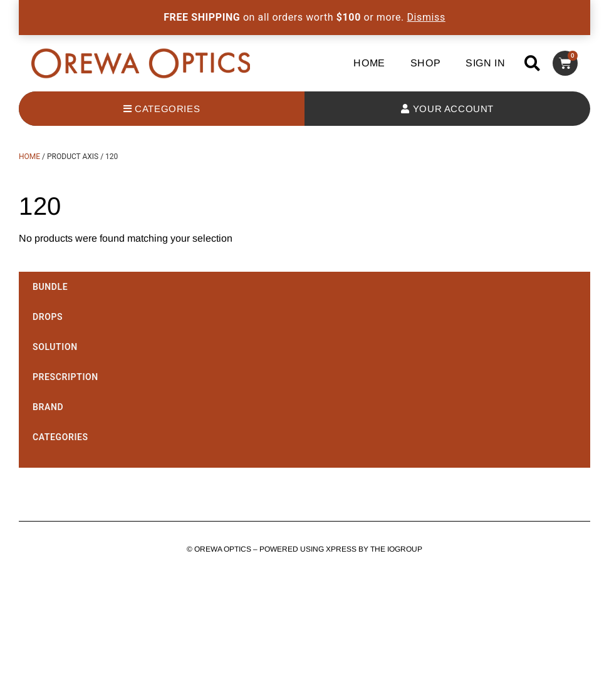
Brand (48, 407)
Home (369, 63)
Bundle (50, 287)
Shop (425, 63)
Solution (55, 347)
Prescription (65, 377)
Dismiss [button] (426, 17)
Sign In (485, 63)
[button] (532, 63)
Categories (60, 437)
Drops (48, 317)
